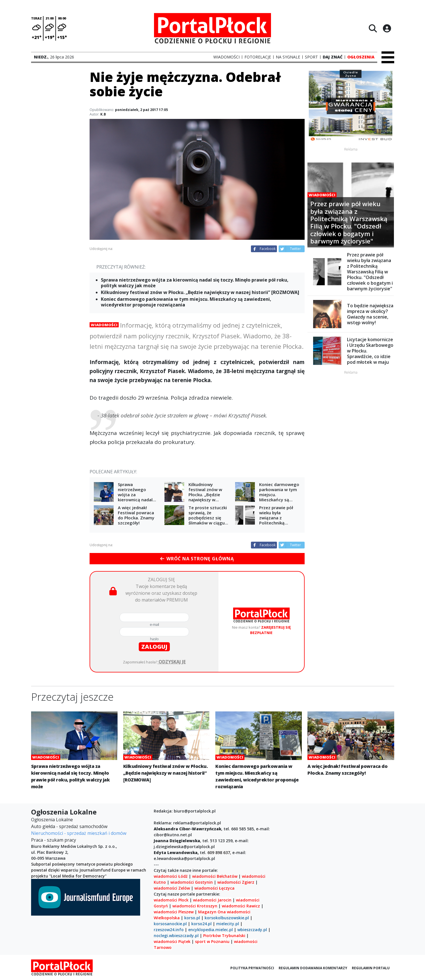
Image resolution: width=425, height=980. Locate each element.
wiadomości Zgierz (235, 882)
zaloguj (154, 647)
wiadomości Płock (171, 900)
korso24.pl (201, 924)
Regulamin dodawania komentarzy (313, 968)
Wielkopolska (167, 918)
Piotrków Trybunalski (224, 936)
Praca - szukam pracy (54, 840)
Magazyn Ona (212, 912)
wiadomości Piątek (172, 941)
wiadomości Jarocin (212, 900)
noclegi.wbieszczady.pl (176, 936)
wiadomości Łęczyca (214, 888)
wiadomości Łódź (171, 876)
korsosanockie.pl (170, 924)
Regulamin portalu (371, 968)
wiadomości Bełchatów (215, 876)
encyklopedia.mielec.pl (211, 930)
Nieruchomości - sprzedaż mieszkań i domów (79, 833)
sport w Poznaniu (212, 941)
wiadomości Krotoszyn (195, 906)
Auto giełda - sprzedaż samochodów (69, 826)
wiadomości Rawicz (241, 906)
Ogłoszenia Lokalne (52, 820)
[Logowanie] (387, 28)
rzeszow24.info (169, 930)
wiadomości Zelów (172, 888)
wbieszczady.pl (252, 930)
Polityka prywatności (252, 968)
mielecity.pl (228, 924)
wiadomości (239, 912)
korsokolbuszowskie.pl (227, 918)
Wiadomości (104, 325)
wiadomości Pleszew (174, 912)
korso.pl (192, 918)
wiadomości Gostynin (192, 882)
